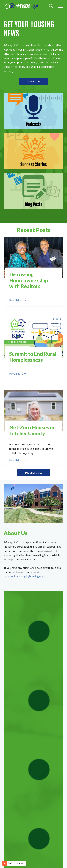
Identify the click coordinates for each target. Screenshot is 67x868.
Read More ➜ (18, 300)
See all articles (33, 472)
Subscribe (33, 81)
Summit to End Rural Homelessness (33, 357)
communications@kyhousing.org (24, 576)
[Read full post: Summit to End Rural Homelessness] (33, 337)
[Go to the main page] (22, 6)
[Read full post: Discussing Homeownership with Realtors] (33, 258)
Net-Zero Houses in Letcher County (32, 430)
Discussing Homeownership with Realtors (29, 280)
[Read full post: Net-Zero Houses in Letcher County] (33, 411)
